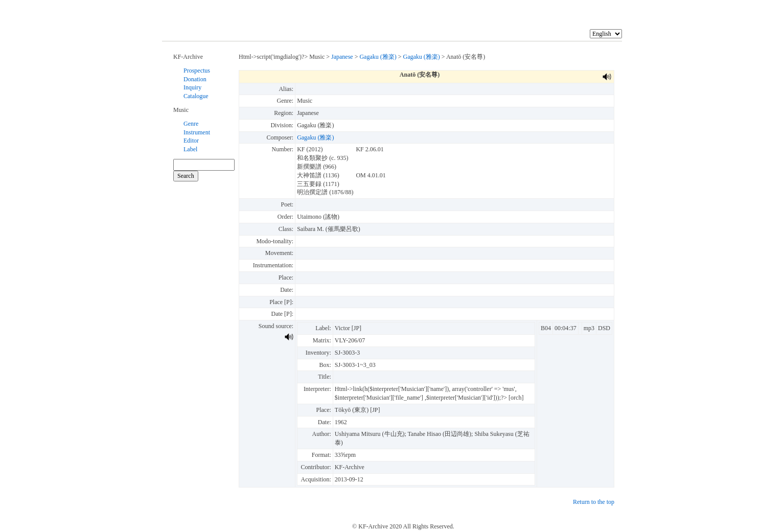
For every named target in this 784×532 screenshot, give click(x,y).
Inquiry (192, 87)
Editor (191, 141)
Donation (195, 79)
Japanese (342, 57)
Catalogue (196, 96)
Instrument (197, 132)
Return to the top (594, 502)
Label (190, 149)
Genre (191, 124)
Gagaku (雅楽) (378, 57)
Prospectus (197, 71)
